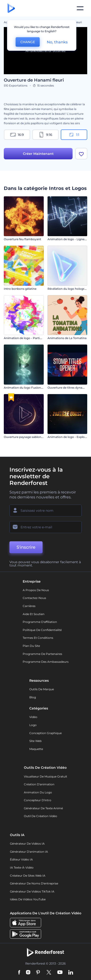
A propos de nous (36, 590)
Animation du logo (38, 792)
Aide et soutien (34, 614)
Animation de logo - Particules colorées (32, 338)
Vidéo (33, 717)
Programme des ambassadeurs (46, 662)
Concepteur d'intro (38, 800)
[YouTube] (60, 973)
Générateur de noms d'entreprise (34, 883)
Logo (33, 725)
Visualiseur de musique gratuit (45, 776)
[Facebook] (19, 973)
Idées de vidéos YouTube (28, 899)
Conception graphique (45, 733)
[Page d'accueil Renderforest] (11, 8)
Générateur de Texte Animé (43, 808)
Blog (33, 697)
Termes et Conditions (38, 638)
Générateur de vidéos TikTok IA (32, 891)
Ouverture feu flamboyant (22, 239)
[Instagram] (28, 973)
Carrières (29, 606)
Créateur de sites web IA (28, 876)
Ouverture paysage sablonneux (26, 437)
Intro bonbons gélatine (20, 289)
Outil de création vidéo (41, 816)
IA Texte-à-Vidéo (22, 867)
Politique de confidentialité (42, 630)
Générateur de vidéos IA (27, 844)
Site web (35, 741)
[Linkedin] (71, 973)
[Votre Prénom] (45, 511)
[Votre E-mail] (45, 527)
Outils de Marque (42, 689)
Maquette (36, 749)
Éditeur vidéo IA (21, 859)
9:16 (45, 135)
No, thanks (57, 42)
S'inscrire (26, 547)
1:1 (74, 135)
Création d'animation (39, 784)
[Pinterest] (38, 973)
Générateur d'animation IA (29, 852)
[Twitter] (49, 973)
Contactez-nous (34, 598)
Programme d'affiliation (40, 622)
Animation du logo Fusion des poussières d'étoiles (39, 388)
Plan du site (31, 646)
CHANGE (28, 42)
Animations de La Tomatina (67, 338)
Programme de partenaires (42, 654)
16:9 (17, 135)
